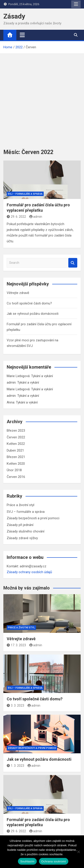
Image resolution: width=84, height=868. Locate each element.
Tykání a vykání (42, 376)
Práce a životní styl (20, 505)
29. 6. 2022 (16, 217)
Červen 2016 (16, 477)
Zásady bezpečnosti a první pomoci (33, 518)
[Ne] (78, 852)
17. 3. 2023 (16, 645)
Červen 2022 (16, 437)
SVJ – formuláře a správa (25, 194)
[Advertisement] (42, 98)
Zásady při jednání (20, 525)
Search (73, 263)
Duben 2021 (15, 450)
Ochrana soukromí (54, 861)
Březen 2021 (16, 457)
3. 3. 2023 (15, 705)
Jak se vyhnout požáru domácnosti (33, 314)
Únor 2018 (14, 470)
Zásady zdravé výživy (22, 538)
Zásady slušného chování (26, 531)
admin (36, 217)
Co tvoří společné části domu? (29, 303)
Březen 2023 (16, 431)
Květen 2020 (16, 464)
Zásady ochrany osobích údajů (29, 572)
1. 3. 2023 (15, 766)
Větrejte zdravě (18, 293)
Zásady (14, 16)
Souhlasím (27, 861)
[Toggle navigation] (22, 35)
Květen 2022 (16, 444)
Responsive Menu (76, 4)
